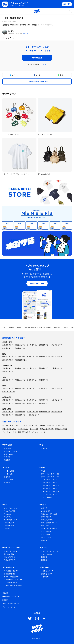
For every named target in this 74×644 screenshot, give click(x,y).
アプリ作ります (46, 517)
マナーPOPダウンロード (12, 580)
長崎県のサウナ (32, 412)
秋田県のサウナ (57, 345)
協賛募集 (7, 483)
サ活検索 (7, 457)
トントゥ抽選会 (9, 471)
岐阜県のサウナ (8, 380)
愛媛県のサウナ (32, 403)
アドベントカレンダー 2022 (50, 483)
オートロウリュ (28, 425)
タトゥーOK (34, 429)
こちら (44, 64)
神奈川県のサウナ (21, 360)
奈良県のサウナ (57, 388)
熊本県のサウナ (45, 412)
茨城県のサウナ (8, 356)
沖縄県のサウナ (34, 415)
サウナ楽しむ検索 (47, 520)
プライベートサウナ (38, 432)
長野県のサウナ (8, 371)
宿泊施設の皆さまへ (11, 574)
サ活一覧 (44, 448)
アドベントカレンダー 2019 (50, 491)
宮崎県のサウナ (8, 415)
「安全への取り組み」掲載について (15, 585)
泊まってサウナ (46, 537)
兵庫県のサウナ (45, 388)
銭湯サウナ (51, 425)
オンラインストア (10, 508)
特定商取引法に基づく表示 (11, 597)
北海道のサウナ (8, 345)
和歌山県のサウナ (8, 392)
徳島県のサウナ (8, 403)
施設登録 (7, 460)
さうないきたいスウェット (13, 520)
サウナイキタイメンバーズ (50, 551)
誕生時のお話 (8, 554)
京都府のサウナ (20, 388)
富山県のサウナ (20, 368)
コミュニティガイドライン (11, 604)
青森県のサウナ (20, 345)
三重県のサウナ (45, 380)
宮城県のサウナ (45, 345)
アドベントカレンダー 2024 (50, 477)
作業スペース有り (61, 429)
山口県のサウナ (57, 400)
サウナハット (8, 514)
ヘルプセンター (46, 571)
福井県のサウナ (45, 368)
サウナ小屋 (17, 432)
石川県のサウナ (32, 368)
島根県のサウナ (20, 400)
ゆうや (11, 31)
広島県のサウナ (45, 400)
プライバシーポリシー (9, 607)
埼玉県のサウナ (45, 356)
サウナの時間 (45, 534)
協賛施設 (44, 557)
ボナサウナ (60, 425)
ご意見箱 (44, 577)
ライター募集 (45, 497)
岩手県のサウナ (32, 345)
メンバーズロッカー (48, 554)
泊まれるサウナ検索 (11, 451)
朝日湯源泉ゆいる (14, 18)
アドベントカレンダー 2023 (50, 480)
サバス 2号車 (45, 526)
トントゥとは (8, 474)
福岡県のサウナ (8, 412)
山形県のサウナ (8, 348)
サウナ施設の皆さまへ (11, 571)
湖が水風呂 (26, 432)
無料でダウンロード (37, 283)
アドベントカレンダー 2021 (50, 486)
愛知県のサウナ (32, 380)
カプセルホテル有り (47, 429)
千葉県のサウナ (57, 356)
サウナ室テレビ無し (9, 429)
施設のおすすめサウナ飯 (49, 514)
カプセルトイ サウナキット (50, 529)
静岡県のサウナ (20, 380)
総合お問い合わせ (47, 574)
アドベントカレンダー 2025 (50, 474)
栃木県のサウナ (20, 356)
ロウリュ (5, 425)
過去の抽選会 (8, 480)
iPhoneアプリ (9, 557)
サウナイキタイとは (11, 551)
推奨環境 (5, 593)
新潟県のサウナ (8, 368)
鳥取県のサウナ (8, 400)
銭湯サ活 (44, 540)
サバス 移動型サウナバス (49, 523)
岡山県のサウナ (32, 400)
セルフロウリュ (15, 425)
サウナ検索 (8, 448)
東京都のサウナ (8, 360)
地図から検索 (8, 454)
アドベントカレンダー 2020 (50, 489)
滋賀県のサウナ (8, 388)
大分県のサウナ (57, 412)
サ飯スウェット (9, 517)
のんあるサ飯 (45, 511)
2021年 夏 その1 (9, 523)
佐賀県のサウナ (20, 412)
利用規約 (5, 600)
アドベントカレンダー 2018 (50, 494)
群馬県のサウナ (32, 356)
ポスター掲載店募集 (11, 577)
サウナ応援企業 (46, 531)
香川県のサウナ (20, 403)
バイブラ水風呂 (23, 429)
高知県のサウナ (45, 403)
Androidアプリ (9, 560)
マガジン (44, 471)
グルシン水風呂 (40, 425)
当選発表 (7, 477)
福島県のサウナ (20, 348)
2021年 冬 (7, 529)
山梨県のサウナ (57, 368)
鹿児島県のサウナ (21, 415)
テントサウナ (7, 432)
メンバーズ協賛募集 (11, 583)
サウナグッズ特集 (10, 511)
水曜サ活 (25, 33)
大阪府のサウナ (32, 388)
